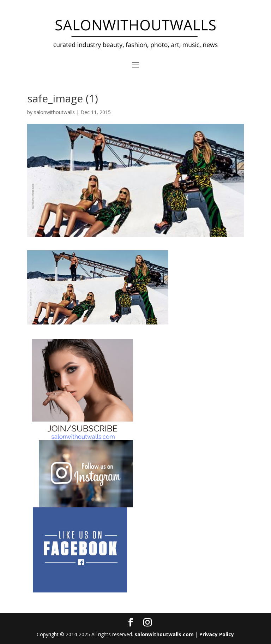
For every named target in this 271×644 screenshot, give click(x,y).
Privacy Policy (217, 634)
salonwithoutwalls (54, 112)
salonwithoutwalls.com (164, 634)
